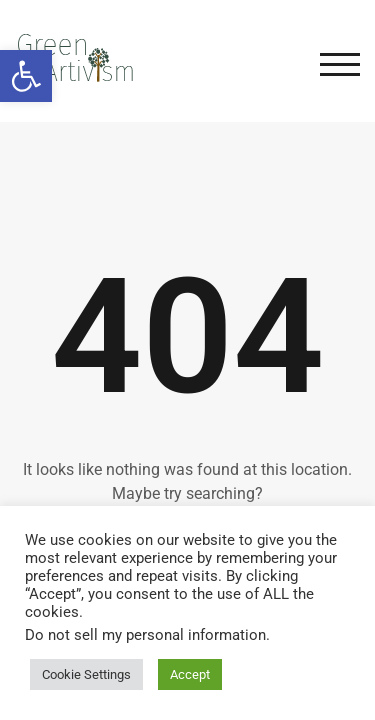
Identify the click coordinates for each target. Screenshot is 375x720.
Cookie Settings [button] (86, 674)
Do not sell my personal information (145, 635)
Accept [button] (190, 674)
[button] (26, 76)
